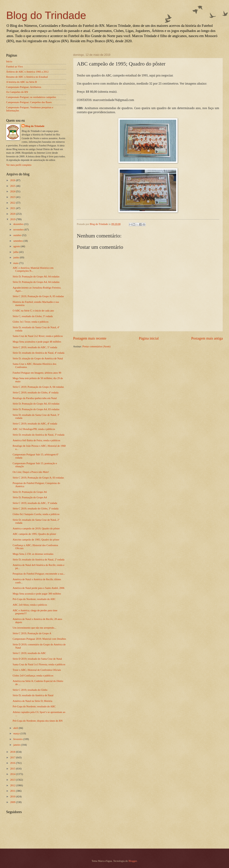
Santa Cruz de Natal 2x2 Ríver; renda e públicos (38, 336)
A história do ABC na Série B (21, 82)
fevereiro (18, 739)
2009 (13, 802)
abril (16, 728)
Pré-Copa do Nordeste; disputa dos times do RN (38, 721)
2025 (13, 186)
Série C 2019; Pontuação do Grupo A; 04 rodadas (38, 387)
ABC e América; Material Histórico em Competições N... (33, 269)
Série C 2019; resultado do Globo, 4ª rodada (36, 393)
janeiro (17, 745)
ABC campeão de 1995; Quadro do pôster (34, 534)
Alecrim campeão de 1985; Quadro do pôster (36, 540)
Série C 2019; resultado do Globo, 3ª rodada (36, 509)
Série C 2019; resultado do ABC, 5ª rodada (35, 347)
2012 (13, 785)
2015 (13, 769)
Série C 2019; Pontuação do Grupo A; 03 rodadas (38, 478)
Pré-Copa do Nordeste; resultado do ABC (34, 599)
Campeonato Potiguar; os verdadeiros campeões (31, 97)
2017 (13, 757)
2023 (13, 197)
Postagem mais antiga (207, 338)
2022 (13, 203)
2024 (13, 191)
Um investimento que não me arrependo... (34, 628)
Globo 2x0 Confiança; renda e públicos (33, 676)
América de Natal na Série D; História (33, 701)
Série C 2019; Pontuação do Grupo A (32, 633)
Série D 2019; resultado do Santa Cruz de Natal (37, 659)
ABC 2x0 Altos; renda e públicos (30, 605)
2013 (13, 780)
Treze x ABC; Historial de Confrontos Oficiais (37, 670)
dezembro (19, 224)
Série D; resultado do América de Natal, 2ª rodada (39, 560)
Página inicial (149, 338)
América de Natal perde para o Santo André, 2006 (39, 588)
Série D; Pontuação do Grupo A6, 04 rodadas (36, 277)
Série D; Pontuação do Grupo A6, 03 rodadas (36, 404)
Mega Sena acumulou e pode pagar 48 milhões (37, 342)
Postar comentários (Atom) (96, 346)
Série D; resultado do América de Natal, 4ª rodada (39, 353)
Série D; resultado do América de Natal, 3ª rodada (39, 435)
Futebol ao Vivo (15, 67)
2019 (13, 219)
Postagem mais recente (90, 338)
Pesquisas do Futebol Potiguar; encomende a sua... (39, 574)
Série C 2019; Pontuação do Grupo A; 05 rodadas (38, 296)
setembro (18, 241)
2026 (13, 180)
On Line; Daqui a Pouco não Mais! (31, 472)
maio (16, 263)
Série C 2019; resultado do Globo (30, 690)
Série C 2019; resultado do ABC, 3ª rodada (35, 503)
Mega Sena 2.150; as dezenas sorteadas (33, 554)
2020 (13, 214)
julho (16, 252)
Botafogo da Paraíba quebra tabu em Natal (35, 398)
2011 (13, 791)
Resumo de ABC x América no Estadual (27, 77)
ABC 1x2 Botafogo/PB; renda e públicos (34, 429)
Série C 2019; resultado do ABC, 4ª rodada (35, 424)
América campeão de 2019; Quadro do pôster (36, 528)
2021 (13, 208)
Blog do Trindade (46, 15)
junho (16, 257)
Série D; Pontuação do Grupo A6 (30, 492)
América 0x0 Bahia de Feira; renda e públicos (36, 440)
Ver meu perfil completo (19, 165)
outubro (18, 235)
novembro (19, 230)
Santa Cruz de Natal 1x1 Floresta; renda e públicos (39, 664)
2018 (13, 752)
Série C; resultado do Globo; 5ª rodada (33, 316)
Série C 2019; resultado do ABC (29, 653)
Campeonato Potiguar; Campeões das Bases (29, 102)
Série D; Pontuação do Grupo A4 (30, 497)
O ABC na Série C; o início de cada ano (33, 311)
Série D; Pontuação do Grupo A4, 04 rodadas (36, 282)
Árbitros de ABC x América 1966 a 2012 (27, 72)
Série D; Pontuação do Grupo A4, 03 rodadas (36, 409)
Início (9, 61)
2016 (13, 763)
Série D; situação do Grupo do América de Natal (38, 358)
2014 (13, 774)
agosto (17, 246)
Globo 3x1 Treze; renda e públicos (31, 322)
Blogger (133, 861)
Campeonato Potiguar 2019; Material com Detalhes (39, 639)
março (17, 733)
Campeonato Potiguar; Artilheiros (24, 87)
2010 (13, 796)
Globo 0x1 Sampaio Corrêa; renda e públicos (36, 514)
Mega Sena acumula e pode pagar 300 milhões (37, 594)
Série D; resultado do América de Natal (33, 695)
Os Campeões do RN (17, 92)
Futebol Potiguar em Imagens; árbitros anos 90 (37, 373)
